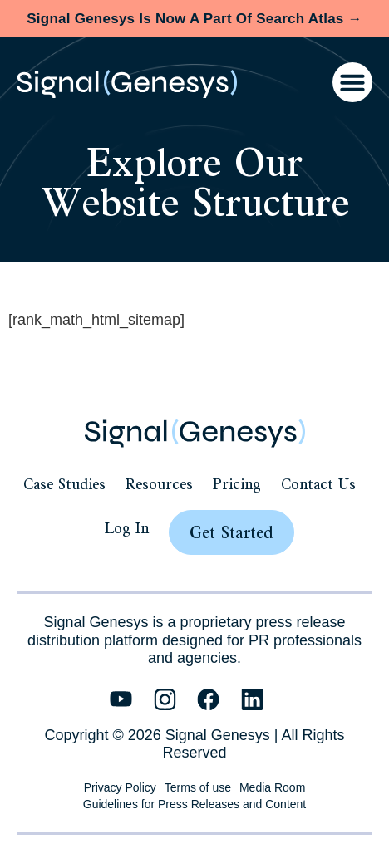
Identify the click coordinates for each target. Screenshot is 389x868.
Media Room (272, 787)
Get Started (231, 532)
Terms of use (198, 787)
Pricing (237, 484)
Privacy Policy (120, 787)
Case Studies (64, 484)
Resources (159, 484)
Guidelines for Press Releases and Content (194, 804)
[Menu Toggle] (352, 82)
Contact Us (318, 484)
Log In (127, 528)
